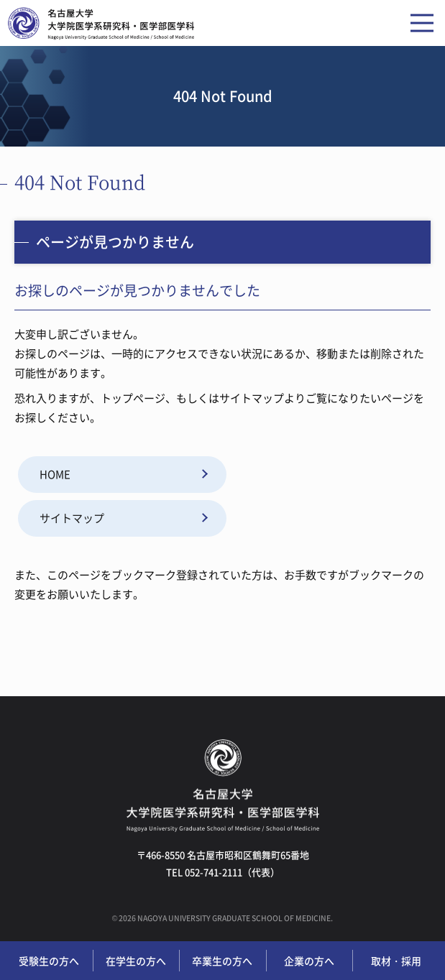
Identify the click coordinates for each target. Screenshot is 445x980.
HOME (55, 474)
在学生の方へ (136, 961)
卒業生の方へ (222, 961)
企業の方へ (309, 961)
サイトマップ (72, 518)
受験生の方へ (49, 961)
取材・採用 (396, 961)
